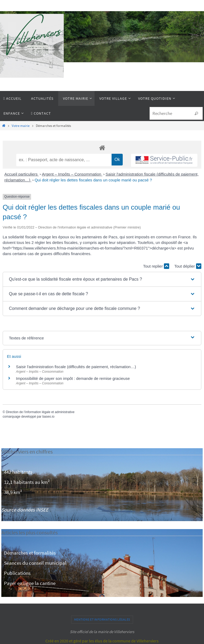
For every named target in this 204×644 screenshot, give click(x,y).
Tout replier (156, 266)
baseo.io (48, 417)
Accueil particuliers (22, 174)
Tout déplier (188, 266)
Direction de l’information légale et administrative (40, 412)
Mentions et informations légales (102, 619)
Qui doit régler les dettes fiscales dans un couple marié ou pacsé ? (93, 180)
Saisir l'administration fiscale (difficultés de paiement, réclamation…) (76, 367)
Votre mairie (21, 126)
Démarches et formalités (30, 553)
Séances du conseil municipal (35, 563)
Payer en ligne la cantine (30, 583)
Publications (17, 573)
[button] (102, 279)
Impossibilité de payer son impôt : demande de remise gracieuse (73, 378)
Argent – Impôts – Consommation (72, 174)
